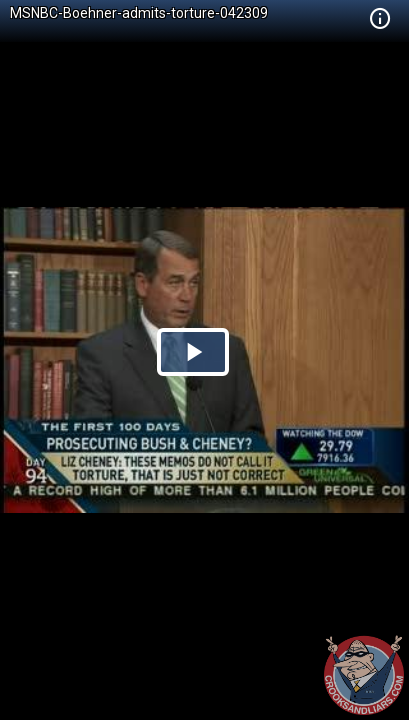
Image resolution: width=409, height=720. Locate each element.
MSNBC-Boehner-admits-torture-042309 (139, 13)
